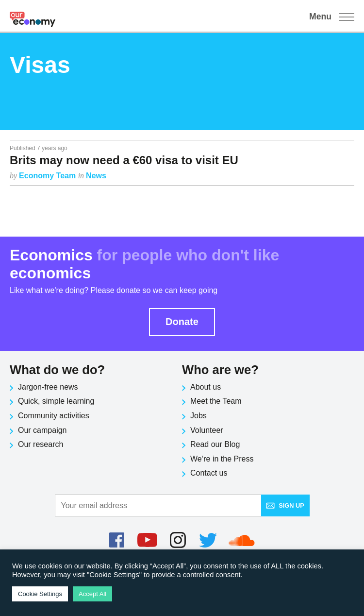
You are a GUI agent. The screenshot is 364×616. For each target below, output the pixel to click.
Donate (182, 322)
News (96, 176)
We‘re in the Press (222, 459)
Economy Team (49, 176)
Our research (41, 444)
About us (206, 387)
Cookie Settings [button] (40, 594)
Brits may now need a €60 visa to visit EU (124, 160)
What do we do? (57, 370)
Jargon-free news (48, 387)
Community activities (54, 416)
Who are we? (220, 370)
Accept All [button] (92, 594)
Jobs (199, 416)
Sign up (285, 505)
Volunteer (207, 430)
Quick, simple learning (56, 401)
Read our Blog (215, 444)
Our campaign (42, 430)
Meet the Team (216, 401)
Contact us (209, 473)
